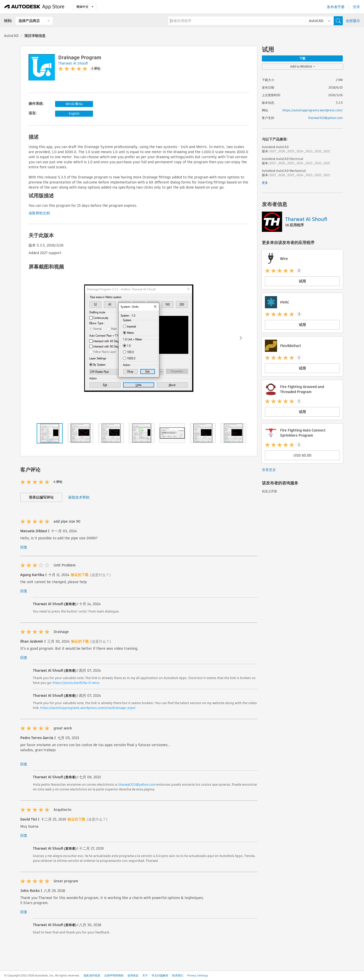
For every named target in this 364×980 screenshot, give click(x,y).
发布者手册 (336, 7)
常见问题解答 (160, 975)
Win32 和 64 (74, 104)
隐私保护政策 (92, 975)
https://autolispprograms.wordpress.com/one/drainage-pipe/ (88, 708)
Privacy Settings (198, 975)
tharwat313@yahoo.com (137, 784)
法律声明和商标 (114, 975)
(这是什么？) (100, 575)
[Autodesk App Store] (35, 7)
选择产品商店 (29, 21)
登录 (356, 7)
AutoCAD (11, 36)
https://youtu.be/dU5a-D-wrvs (76, 683)
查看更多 (269, 470)
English (74, 114)
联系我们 (178, 975)
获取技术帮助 (79, 497)
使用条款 (133, 975)
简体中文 (85, 7)
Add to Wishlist (303, 66)
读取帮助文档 (39, 213)
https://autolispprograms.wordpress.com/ (313, 110)
